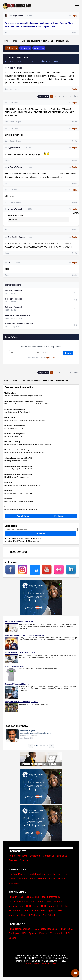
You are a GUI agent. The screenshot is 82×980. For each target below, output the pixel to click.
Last (76, 96)
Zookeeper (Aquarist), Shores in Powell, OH (18, 469)
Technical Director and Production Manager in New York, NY (23, 396)
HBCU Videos (15, 911)
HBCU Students (55, 901)
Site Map (25, 860)
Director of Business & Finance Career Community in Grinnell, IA (25, 420)
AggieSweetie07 (15, 147)
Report (19, 122)
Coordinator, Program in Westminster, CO (17, 412)
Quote (75, 122)
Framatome (8, 483)
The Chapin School (10, 393)
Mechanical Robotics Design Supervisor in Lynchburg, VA (22, 485)
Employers (35, 856)
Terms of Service (48, 964)
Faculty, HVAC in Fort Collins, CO (15, 436)
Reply (74, 89)
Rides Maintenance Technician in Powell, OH (18, 477)
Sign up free (50, 358)
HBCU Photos (64, 906)
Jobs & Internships (51, 897)
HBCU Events (32, 911)
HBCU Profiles (16, 897)
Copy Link (9, 89)
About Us (22, 856)
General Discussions (31, 41)
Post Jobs (59, 516)
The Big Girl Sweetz (16, 237)
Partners (13, 860)
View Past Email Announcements (24, 539)
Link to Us (62, 856)
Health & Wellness (30, 915)
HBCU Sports (48, 906)
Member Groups (27, 879)
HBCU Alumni (38, 901)
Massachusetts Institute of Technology (17, 450)
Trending (11, 48)
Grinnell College (10, 417)
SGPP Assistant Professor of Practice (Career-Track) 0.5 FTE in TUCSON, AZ (28, 404)
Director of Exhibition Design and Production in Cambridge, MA (24, 453)
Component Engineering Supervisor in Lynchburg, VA (21, 510)
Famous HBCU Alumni (50, 933)
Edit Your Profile (17, 874)
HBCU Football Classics (45, 929)
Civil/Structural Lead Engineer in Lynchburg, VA (19, 501)
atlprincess (18, 16)
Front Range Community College (15, 409)
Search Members (36, 874)
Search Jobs (23, 516)
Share (17, 89)
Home (6, 41)
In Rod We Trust (14, 68)
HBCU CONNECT (19, 552)
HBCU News (32, 906)
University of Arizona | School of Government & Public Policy (24, 401)
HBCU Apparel (48, 911)
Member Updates (47, 879)
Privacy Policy (32, 964)
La (9, 262)
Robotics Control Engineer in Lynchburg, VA (18, 493)
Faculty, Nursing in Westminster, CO (16, 428)
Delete (12, 122)
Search (25, 48)
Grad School (49, 915)
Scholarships (32, 897)
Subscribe (41, 534)
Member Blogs (16, 906)
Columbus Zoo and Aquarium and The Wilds (18, 458)
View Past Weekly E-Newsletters (24, 541)
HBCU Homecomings (19, 929)
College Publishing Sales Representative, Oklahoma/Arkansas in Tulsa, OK (28, 445)
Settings (39, 48)
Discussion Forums (18, 901)
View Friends (54, 874)
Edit (7, 122)
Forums (15, 41)
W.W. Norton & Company (12, 442)
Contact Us (49, 856)
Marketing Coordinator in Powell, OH (16, 461)
